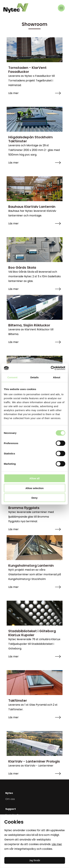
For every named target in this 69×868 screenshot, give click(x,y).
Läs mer (57, 844)
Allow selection (34, 488)
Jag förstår (35, 860)
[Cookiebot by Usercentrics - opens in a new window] (51, 368)
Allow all (34, 478)
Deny (34, 498)
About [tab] (57, 377)
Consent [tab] (12, 377)
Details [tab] (35, 377)
